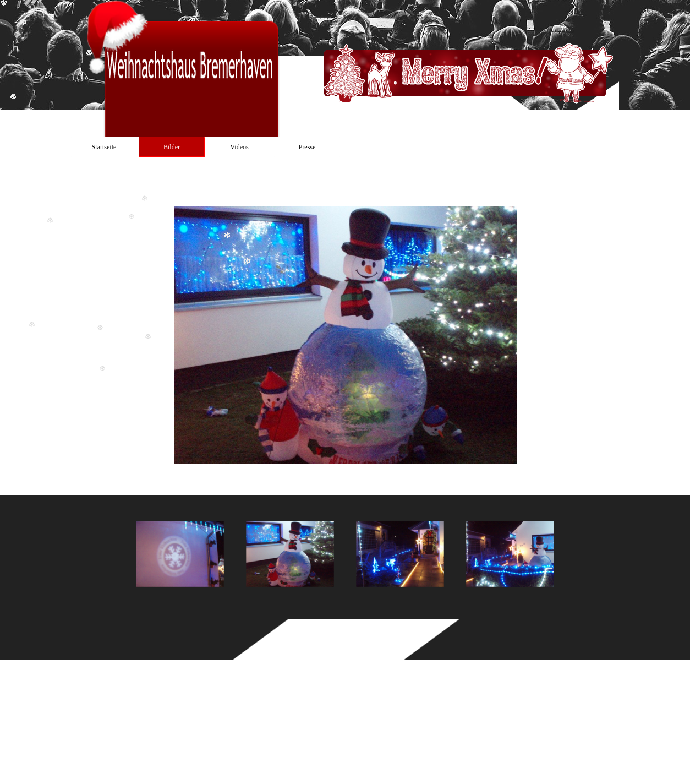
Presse (307, 147)
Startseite (104, 147)
